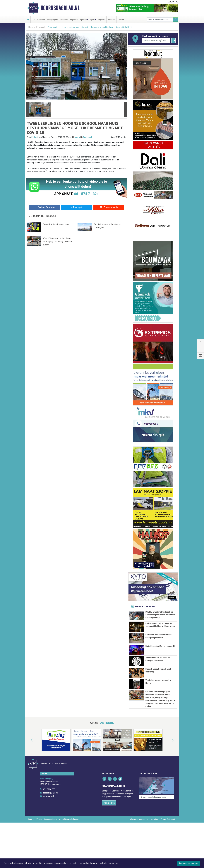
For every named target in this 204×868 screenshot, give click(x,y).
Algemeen (41, 20)
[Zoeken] (176, 20)
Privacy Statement (168, 819)
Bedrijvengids (52, 20)
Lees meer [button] (113, 863)
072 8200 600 (49, 789)
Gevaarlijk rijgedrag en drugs (56, 224)
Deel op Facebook (44, 207)
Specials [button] (84, 20)
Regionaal (74, 20)
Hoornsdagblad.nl (60, 8)
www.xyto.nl (48, 796)
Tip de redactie (109, 207)
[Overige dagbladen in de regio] (157, 797)
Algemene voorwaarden (139, 819)
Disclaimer (155, 819)
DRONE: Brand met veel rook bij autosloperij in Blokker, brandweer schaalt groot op (160, 615)
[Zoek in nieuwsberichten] (160, 20)
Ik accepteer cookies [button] (189, 863)
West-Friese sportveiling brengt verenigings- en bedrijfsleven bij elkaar (58, 241)
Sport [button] (92, 20)
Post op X (77, 207)
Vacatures (112, 20)
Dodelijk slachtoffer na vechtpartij (160, 646)
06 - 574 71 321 (86, 194)
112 (33, 20)
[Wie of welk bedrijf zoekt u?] (156, 41)
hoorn (77, 137)
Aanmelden (109, 803)
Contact (121, 20)
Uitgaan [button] (101, 20)
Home (31, 27)
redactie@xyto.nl (50, 793)
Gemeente (64, 20)
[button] (28, 110)
